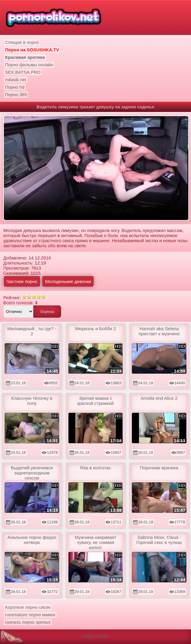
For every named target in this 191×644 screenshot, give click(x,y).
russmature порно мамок (30, 615)
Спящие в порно (22, 42)
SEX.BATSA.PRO (23, 72)
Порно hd (15, 87)
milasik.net (16, 80)
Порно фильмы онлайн (29, 65)
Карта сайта (96, 636)
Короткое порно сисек (28, 607)
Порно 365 (16, 94)
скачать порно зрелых (28, 622)
